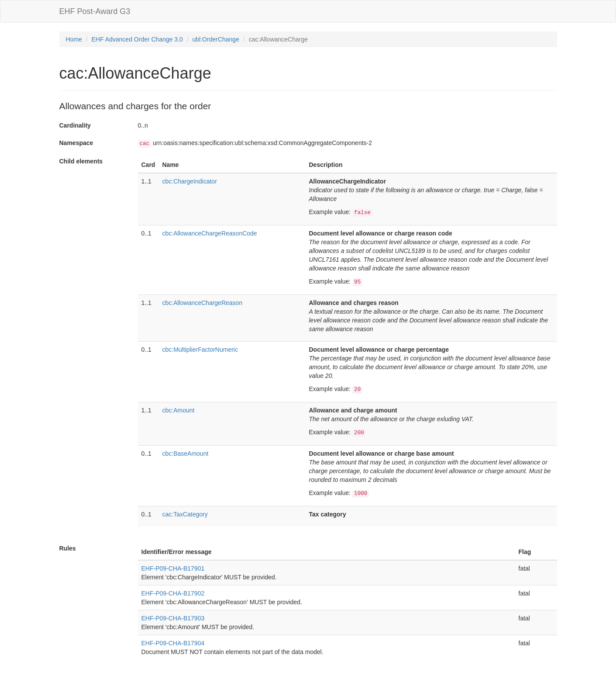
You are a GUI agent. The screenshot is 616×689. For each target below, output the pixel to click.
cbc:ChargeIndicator (190, 181)
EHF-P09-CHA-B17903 (173, 618)
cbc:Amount (179, 410)
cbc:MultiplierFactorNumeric (200, 350)
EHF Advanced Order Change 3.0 (137, 39)
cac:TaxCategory (185, 514)
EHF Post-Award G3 (95, 11)
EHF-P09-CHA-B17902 (173, 593)
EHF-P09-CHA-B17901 (173, 568)
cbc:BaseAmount (186, 454)
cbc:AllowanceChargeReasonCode (210, 233)
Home (74, 39)
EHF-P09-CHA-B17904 (173, 643)
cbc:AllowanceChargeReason (203, 303)
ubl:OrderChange (216, 39)
